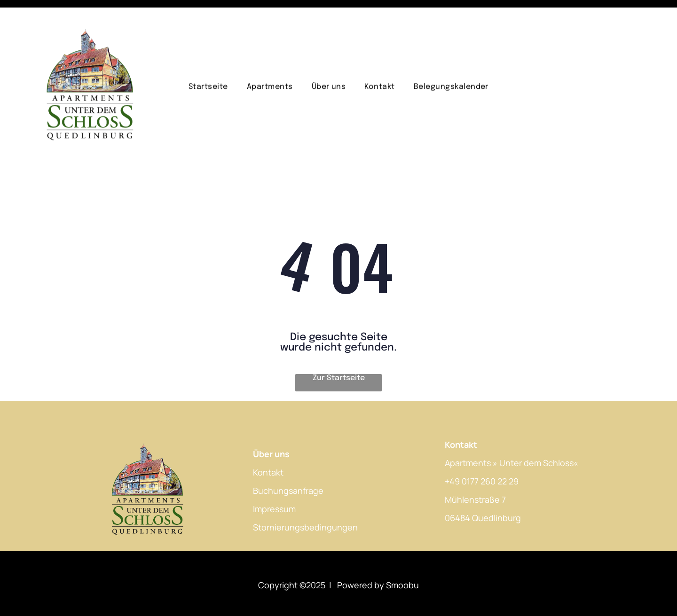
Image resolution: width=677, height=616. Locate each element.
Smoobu (402, 561)
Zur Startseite (339, 355)
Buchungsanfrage (288, 467)
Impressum (274, 485)
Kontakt (268, 449)
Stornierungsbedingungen (305, 504)
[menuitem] (208, 70)
